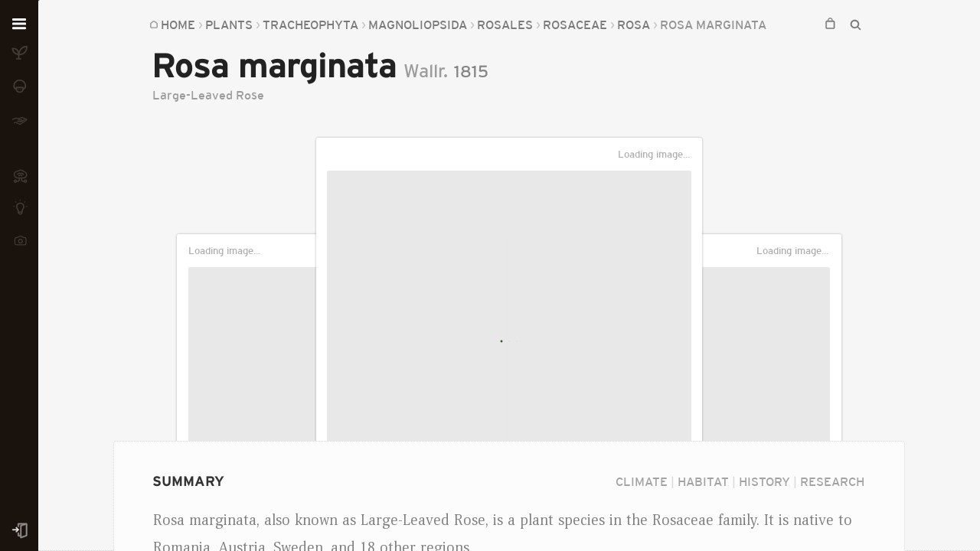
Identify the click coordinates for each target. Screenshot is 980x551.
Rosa (634, 24)
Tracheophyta (310, 24)
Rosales (505, 24)
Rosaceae (575, 24)
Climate (642, 481)
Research (832, 481)
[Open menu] (19, 24)
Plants (229, 24)
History (764, 481)
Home (178, 24)
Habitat (703, 481)
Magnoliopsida (418, 24)
